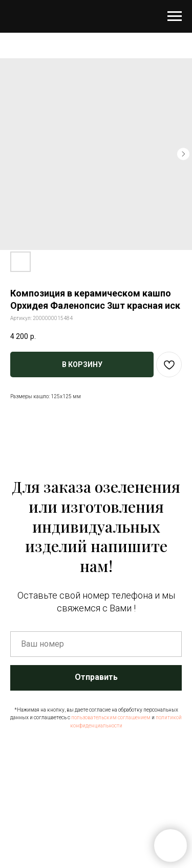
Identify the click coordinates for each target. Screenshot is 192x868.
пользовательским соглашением (111, 717)
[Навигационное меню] (175, 16)
